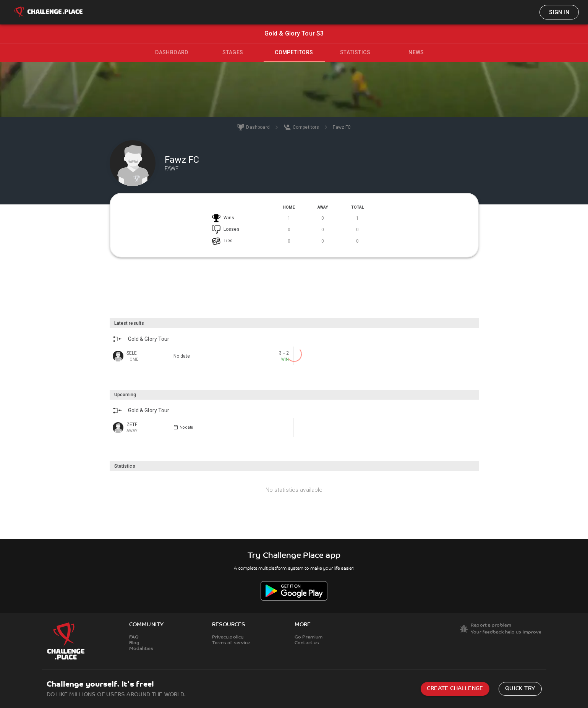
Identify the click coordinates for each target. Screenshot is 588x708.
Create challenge (455, 689)
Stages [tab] (233, 52)
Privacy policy (228, 637)
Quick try (520, 689)
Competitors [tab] (294, 52)
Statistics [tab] (355, 52)
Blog (134, 643)
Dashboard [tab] (172, 52)
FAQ (134, 637)
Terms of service (231, 643)
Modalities (141, 649)
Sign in (559, 12)
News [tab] (416, 52)
